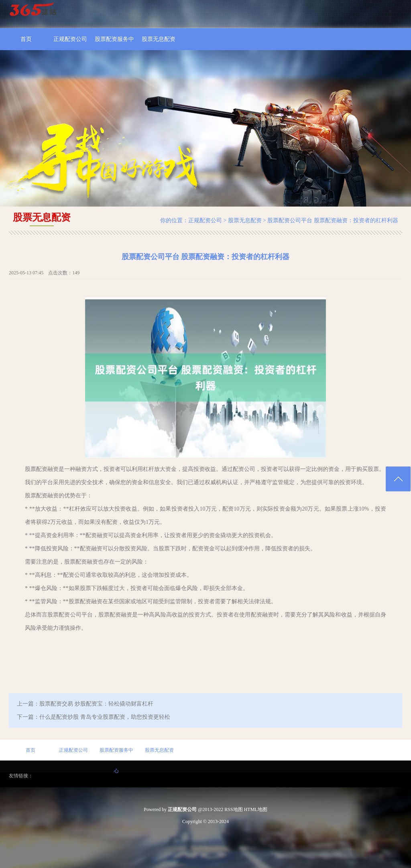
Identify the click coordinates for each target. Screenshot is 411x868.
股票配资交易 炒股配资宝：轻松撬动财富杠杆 (96, 704)
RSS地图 (233, 809)
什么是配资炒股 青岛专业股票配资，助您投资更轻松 (105, 717)
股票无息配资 (159, 39)
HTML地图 (256, 809)
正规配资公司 (70, 39)
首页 (26, 39)
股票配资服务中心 (114, 43)
